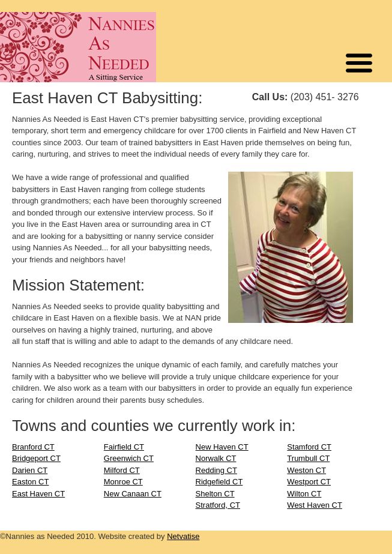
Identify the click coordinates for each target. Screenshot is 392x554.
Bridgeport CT (36, 458)
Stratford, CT (218, 505)
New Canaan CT (133, 494)
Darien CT (30, 470)
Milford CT (122, 470)
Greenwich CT (129, 458)
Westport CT (309, 482)
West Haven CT (315, 505)
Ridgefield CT (219, 482)
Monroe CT (123, 482)
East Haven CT (38, 494)
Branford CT (33, 447)
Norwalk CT (216, 458)
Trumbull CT (308, 458)
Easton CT (30, 482)
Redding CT (216, 470)
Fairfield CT (124, 447)
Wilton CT (304, 494)
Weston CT (306, 470)
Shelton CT (215, 494)
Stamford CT (309, 447)
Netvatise (183, 536)
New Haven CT (222, 447)
